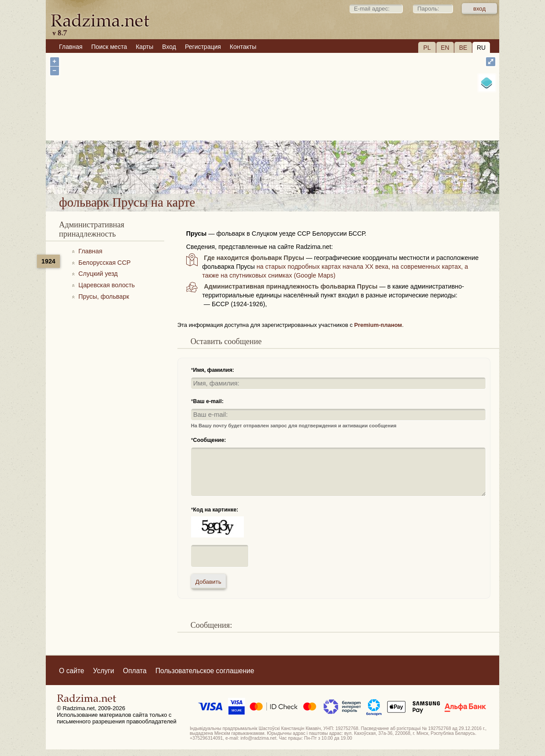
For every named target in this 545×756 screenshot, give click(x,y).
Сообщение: (210, 440)
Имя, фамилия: (214, 370)
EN (445, 48)
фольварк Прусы (307, 171)
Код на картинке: (216, 510)
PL (427, 48)
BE (463, 48)
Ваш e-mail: (208, 401)
